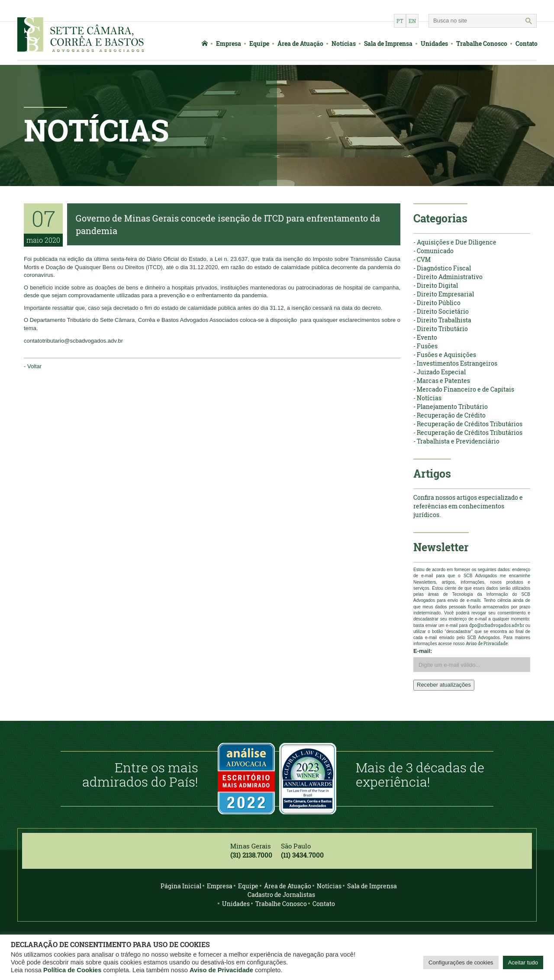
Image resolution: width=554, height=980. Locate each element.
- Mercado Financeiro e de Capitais (464, 389)
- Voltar (33, 366)
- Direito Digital (436, 285)
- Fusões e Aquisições (445, 355)
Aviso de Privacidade (221, 970)
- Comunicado (433, 251)
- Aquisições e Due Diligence (455, 242)
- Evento (425, 337)
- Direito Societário (441, 311)
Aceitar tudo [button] (523, 962)
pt (400, 21)
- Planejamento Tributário (451, 406)
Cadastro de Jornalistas (281, 895)
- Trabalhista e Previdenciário (456, 441)
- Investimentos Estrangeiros (455, 363)
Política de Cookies (72, 970)
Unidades (434, 43)
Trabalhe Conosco (482, 43)
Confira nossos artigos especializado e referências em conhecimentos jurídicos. (468, 506)
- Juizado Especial (440, 372)
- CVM (422, 259)
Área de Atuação (300, 43)
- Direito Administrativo (448, 277)
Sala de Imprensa (388, 43)
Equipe (259, 43)
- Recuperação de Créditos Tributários (468, 424)
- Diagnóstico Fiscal (442, 268)
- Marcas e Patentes (442, 381)
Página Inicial (181, 886)
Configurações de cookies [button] (461, 962)
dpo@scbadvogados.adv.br (497, 625)
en (412, 21)
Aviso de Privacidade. (487, 644)
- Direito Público (437, 303)
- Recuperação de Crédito (449, 415)
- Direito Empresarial (444, 294)
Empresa (229, 43)
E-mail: (423, 651)
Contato (527, 43)
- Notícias (427, 398)
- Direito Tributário (441, 329)
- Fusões (425, 346)
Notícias (344, 43)
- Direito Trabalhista (442, 320)
